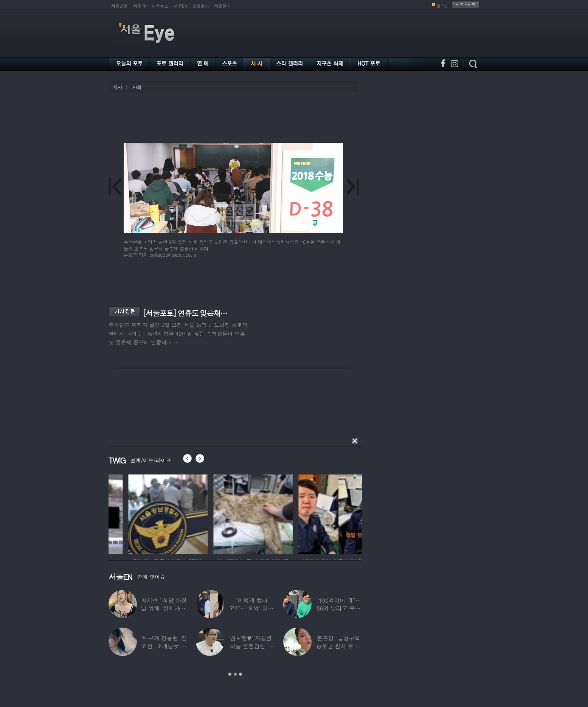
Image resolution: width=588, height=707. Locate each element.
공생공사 (201, 6)
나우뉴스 (160, 6)
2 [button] (235, 674)
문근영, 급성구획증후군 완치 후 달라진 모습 (339, 646)
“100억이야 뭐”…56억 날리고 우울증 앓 (338, 608)
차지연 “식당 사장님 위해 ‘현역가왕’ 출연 (164, 608)
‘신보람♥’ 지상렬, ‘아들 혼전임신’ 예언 (251, 646)
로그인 (443, 6)
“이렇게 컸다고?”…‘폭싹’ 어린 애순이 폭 (251, 608)
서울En (180, 6)
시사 (117, 87)
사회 (137, 87)
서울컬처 (223, 6)
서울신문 (119, 6)
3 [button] (240, 674)
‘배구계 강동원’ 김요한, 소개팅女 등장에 (164, 646)
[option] (140, 513)
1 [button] (230, 674)
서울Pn (140, 6)
